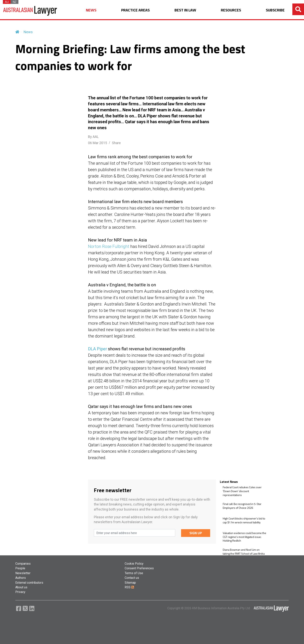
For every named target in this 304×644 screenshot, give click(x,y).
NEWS (91, 10)
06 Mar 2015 (98, 143)
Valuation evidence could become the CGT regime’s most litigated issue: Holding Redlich (244, 537)
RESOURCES (231, 10)
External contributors (29, 583)
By (93, 137)
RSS (129, 587)
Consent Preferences (139, 568)
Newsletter (23, 573)
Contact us (132, 578)
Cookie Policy (134, 564)
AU (7, 2)
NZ (15, 2)
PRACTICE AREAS (135, 10)
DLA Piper (98, 349)
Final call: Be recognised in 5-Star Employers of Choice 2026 (242, 506)
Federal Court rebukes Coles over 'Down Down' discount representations (242, 491)
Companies (23, 564)
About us (21, 587)
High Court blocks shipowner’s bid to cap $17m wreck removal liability (244, 520)
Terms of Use (134, 573)
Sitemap (130, 583)
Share (116, 143)
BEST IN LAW (185, 10)
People (20, 568)
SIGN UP (196, 533)
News (28, 32)
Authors (21, 578)
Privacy (20, 592)
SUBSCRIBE (275, 10)
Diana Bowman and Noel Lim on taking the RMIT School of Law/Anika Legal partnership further (244, 554)
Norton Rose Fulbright (109, 246)
